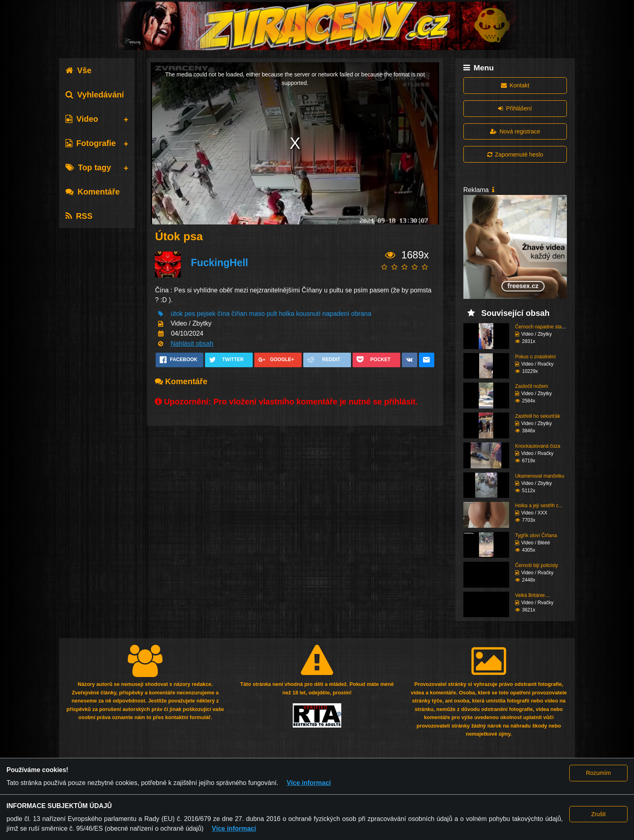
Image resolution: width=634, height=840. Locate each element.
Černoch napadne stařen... (544, 327)
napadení (336, 314)
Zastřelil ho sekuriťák (538, 416)
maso (257, 314)
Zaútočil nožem (532, 386)
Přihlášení (515, 108)
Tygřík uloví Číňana (536, 535)
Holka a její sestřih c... (539, 506)
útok (177, 314)
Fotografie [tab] (91, 143)
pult (272, 314)
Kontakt (515, 85)
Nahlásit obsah (192, 344)
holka (287, 314)
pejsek (206, 314)
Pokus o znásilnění (536, 357)
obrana (361, 314)
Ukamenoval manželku (540, 476)
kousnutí (308, 314)
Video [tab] (82, 119)
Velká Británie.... (533, 595)
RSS (79, 216)
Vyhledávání (95, 95)
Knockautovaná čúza (538, 446)
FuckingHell (220, 262)
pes (190, 314)
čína (224, 314)
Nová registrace (515, 131)
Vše (79, 70)
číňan (239, 314)
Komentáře (93, 192)
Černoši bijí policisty (537, 565)
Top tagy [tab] (88, 167)
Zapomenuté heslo (515, 154)
